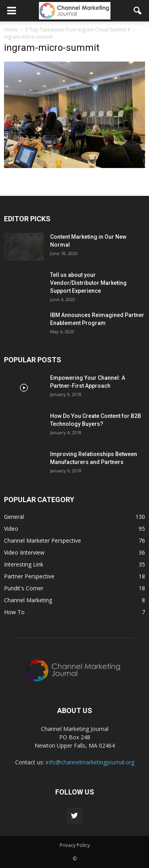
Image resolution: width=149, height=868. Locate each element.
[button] (138, 11)
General (14, 517)
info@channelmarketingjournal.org (90, 762)
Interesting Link (24, 564)
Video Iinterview (24, 552)
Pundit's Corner (24, 588)
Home (11, 30)
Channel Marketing (28, 600)
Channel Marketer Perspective (43, 540)
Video (11, 529)
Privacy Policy (75, 845)
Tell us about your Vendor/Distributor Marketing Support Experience (88, 283)
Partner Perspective (29, 576)
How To (14, 612)
